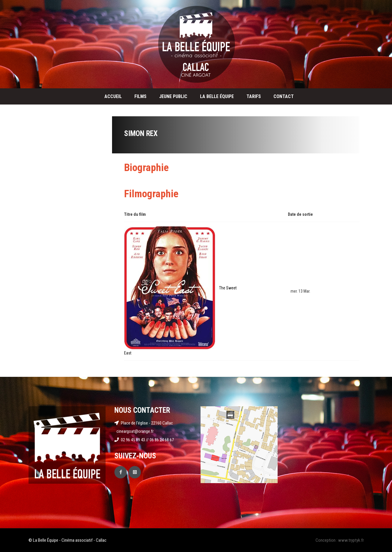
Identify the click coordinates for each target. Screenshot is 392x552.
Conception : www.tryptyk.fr (340, 540)
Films (140, 96)
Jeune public (173, 96)
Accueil (113, 96)
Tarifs (254, 96)
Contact (284, 96)
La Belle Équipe (217, 96)
